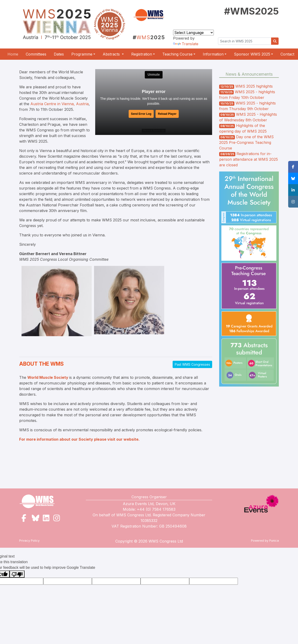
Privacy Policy (29, 541)
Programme (82, 54)
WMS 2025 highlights (254, 86)
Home (13, 54)
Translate (186, 44)
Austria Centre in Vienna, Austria (60, 104)
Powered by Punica (265, 541)
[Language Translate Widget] (193, 33)
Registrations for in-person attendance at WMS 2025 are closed (249, 159)
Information (213, 54)
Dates (59, 54)
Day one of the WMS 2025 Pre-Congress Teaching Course (246, 142)
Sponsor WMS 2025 (252, 54)
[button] (293, 167)
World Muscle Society (48, 377)
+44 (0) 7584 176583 (156, 509)
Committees (36, 54)
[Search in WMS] (245, 41)
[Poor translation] (17, 574)
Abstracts (112, 54)
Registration (142, 54)
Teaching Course (177, 54)
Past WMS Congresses (192, 364)
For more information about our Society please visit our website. (79, 439)
